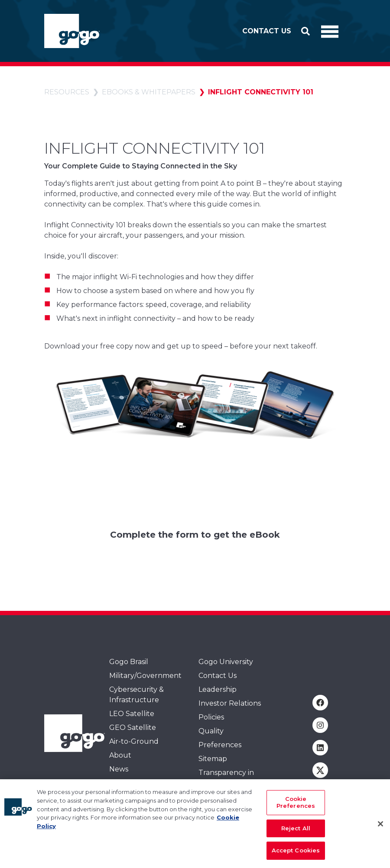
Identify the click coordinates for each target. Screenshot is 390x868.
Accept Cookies (296, 854)
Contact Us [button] (267, 31)
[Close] (380, 828)
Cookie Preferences (296, 806)
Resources (67, 92)
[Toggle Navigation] (330, 31)
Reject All (296, 832)
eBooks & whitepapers (149, 92)
